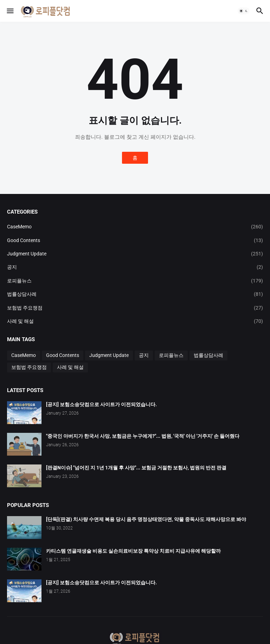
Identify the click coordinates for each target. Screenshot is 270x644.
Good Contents (135, 240)
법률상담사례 (135, 294)
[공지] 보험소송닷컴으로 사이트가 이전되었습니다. (101, 404)
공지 (135, 267)
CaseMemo (135, 227)
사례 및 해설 (135, 321)
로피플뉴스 (135, 281)
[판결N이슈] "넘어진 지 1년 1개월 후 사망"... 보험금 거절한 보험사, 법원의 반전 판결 (136, 468)
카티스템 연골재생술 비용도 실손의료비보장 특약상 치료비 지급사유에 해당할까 (133, 551)
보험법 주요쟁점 (135, 308)
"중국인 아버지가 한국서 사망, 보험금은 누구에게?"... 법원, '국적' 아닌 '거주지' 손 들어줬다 (143, 436)
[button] (10, 11)
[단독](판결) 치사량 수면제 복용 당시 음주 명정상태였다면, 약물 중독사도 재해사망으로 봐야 (146, 519)
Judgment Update (135, 254)
